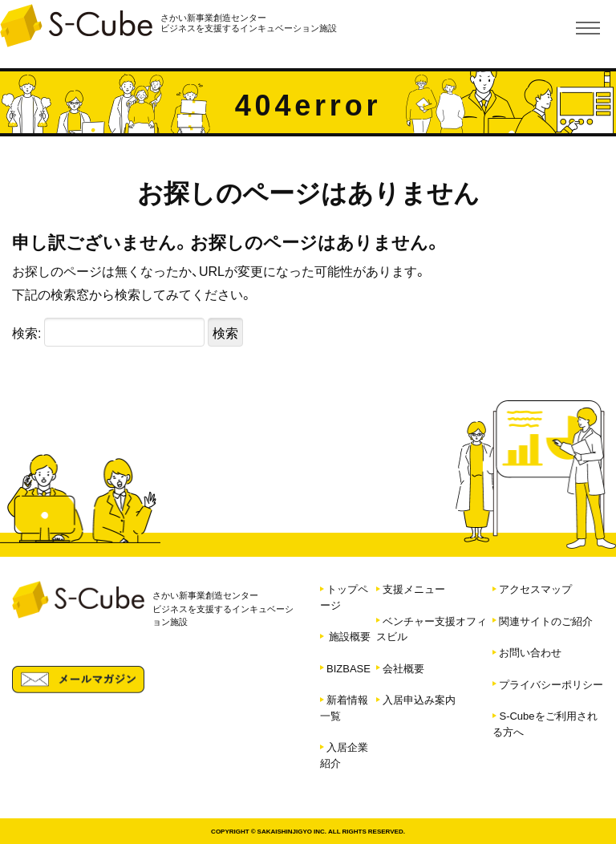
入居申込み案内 (419, 699)
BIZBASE (349, 668)
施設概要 (350, 636)
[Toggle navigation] (588, 28)
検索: (26, 332)
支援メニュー (414, 588)
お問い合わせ (530, 652)
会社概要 (403, 668)
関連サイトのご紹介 (546, 621)
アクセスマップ (535, 588)
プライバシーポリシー (551, 684)
